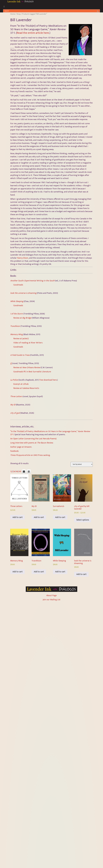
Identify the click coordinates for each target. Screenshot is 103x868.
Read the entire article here (33, 33)
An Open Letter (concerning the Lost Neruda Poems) (33, 439)
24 (14, 471)
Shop (19, 14)
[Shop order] (82, 464)
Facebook (14, 451)
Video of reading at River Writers (28, 343)
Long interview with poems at (32, 443)
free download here (48, 380)
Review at (22, 318)
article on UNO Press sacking (30, 455)
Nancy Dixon (23, 258)
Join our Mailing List (52, 600)
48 (17, 471)
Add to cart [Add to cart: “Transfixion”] (39, 572)
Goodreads (18, 285)
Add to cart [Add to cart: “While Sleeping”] (60, 572)
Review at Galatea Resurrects (26, 388)
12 (11, 471)
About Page (51, 595)
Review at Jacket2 (21, 339)
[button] (4, 7)
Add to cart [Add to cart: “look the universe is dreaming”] (81, 574)
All (20, 471)
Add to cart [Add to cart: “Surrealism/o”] (60, 517)
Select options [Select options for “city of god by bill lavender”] (83, 520)
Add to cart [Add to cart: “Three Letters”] (18, 517)
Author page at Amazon (21, 447)
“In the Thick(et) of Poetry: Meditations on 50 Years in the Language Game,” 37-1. (50, 433)
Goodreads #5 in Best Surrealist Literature (32, 372)
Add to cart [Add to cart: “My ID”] (39, 517)
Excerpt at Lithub (21, 384)
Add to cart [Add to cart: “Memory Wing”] (18, 572)
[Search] (98, 11)
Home (13, 14)
